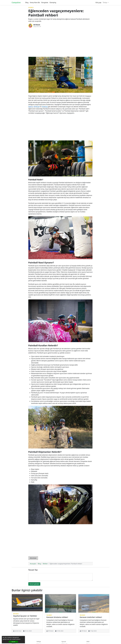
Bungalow (45, 2)
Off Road (36, 107)
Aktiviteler (33, 558)
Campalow (16, 2)
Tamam (13, 642)
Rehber (31, 8)
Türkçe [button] (105, 2)
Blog (27, 2)
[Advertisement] (60, 42)
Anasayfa (33, 564)
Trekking (45, 107)
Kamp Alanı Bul (35, 2)
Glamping (53, 2)
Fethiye (39, 642)
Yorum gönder (34, 584)
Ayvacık (64, 642)
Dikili (88, 642)
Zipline (31, 107)
